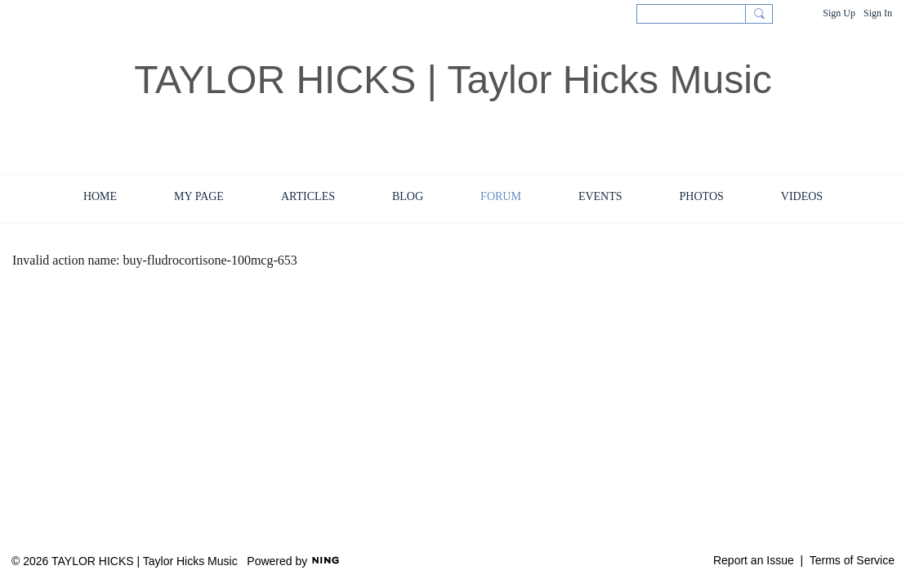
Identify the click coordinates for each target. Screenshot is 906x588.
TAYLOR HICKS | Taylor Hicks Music (453, 80)
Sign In (878, 13)
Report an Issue (754, 560)
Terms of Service (852, 560)
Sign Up (839, 13)
